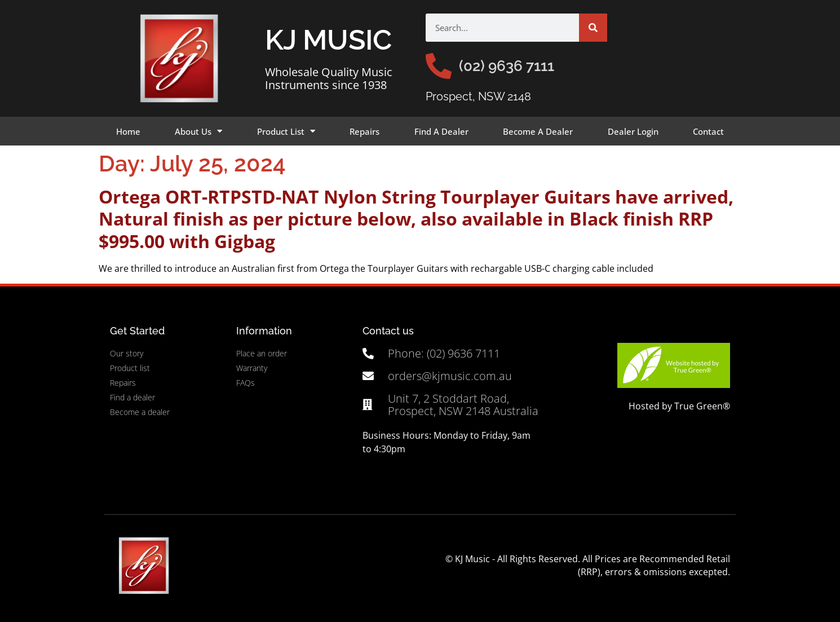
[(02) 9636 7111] (439, 66)
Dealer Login (633, 131)
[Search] (593, 28)
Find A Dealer (441, 131)
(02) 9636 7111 (507, 66)
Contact (708, 131)
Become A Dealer (538, 131)
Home (128, 131)
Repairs (364, 131)
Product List (286, 131)
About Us (198, 131)
